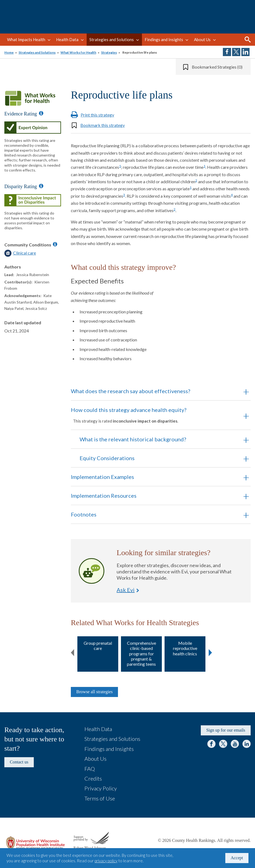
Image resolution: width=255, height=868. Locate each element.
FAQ (90, 769)
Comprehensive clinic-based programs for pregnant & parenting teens (142, 653)
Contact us (19, 762)
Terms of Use (100, 798)
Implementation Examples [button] (102, 477)
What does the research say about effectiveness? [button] (130, 391)
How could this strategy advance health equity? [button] (153, 415)
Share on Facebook (227, 52)
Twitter (223, 744)
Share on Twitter (236, 52)
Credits (93, 778)
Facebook (211, 744)
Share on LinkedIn (245, 52)
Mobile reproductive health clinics (185, 648)
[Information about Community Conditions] (55, 244)
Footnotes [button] (84, 514)
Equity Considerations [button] (107, 458)
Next (210, 652)
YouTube (235, 744)
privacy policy (106, 861)
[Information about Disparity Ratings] (41, 186)
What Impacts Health (26, 39)
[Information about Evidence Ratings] (41, 113)
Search (248, 39)
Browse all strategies (94, 692)
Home (9, 52)
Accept (237, 858)
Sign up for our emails (226, 730)
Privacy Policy (101, 788)
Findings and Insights (164, 39)
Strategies (109, 52)
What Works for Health (78, 52)
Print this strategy (97, 115)
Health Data (67, 39)
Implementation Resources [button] (104, 496)
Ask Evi (92, 571)
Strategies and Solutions (112, 39)
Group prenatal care (98, 646)
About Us (202, 39)
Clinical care (25, 253)
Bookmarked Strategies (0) (217, 67)
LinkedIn (247, 744)
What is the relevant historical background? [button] (133, 439)
